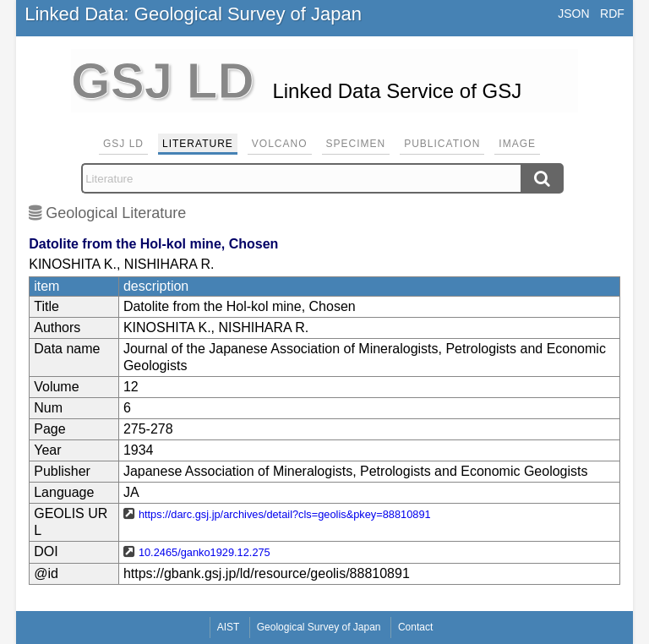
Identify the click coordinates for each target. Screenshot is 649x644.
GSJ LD (123, 144)
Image (517, 144)
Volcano (280, 144)
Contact (415, 627)
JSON (573, 14)
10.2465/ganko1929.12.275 (205, 552)
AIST (229, 627)
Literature (198, 144)
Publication (442, 144)
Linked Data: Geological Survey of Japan (193, 14)
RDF (612, 14)
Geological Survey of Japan (319, 627)
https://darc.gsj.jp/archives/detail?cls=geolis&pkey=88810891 (285, 514)
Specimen (356, 144)
